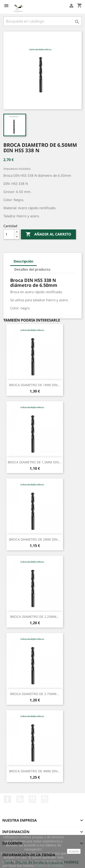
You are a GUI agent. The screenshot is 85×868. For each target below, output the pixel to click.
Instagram (45, 799)
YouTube (32, 799)
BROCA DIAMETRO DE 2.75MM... (35, 694)
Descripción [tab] (23, 261)
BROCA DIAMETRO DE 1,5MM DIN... (35, 462)
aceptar (74, 851)
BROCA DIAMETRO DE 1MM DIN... (35, 385)
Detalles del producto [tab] (32, 269)
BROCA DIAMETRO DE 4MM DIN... (35, 771)
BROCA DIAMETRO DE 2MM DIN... (35, 539)
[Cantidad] (9, 234)
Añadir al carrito (48, 234)
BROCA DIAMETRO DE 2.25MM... (35, 617)
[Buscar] (42, 21)
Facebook (7, 799)
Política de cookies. (50, 866)
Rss (20, 799)
